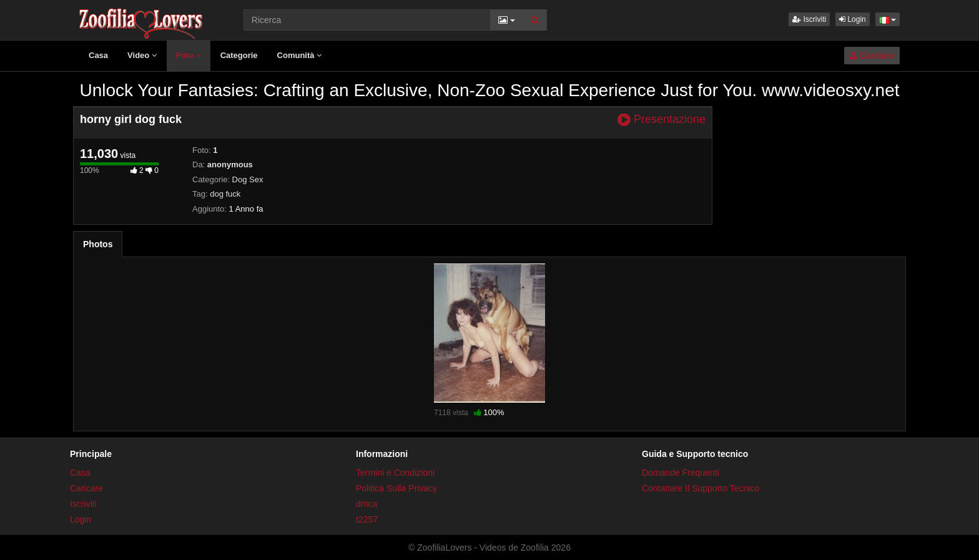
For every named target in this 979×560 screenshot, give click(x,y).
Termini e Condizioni (395, 473)
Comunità (300, 55)
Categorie (239, 55)
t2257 (367, 519)
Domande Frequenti (681, 473)
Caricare (872, 56)
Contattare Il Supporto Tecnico (701, 488)
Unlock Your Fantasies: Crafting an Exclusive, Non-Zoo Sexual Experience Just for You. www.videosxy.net (489, 90)
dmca (367, 504)
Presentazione (662, 120)
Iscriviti (809, 19)
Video (142, 55)
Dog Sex (248, 179)
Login (853, 19)
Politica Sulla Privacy (396, 488)
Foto (189, 55)
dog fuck (225, 194)
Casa (98, 55)
